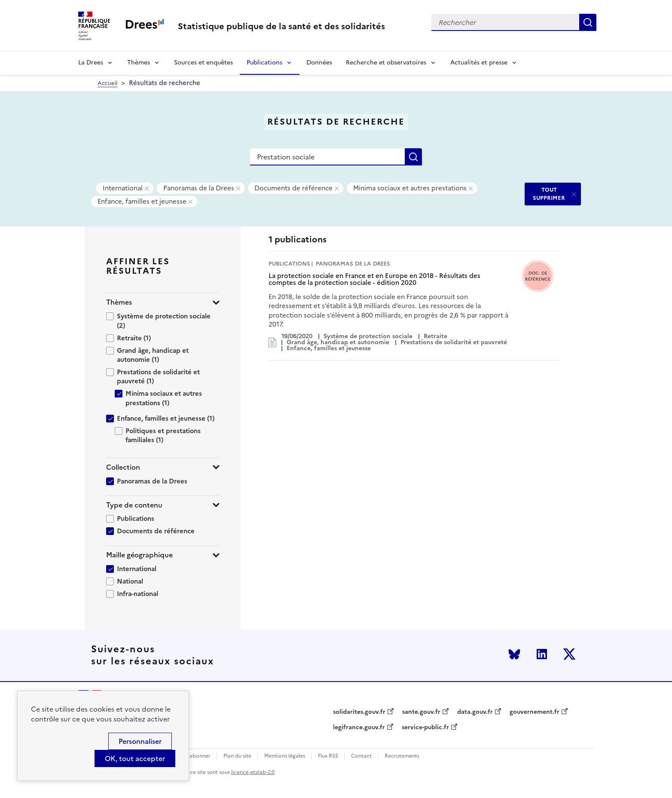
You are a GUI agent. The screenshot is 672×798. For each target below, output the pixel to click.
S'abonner (198, 756)
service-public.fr (425, 728)
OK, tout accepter (135, 758)
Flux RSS (328, 756)
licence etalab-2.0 (253, 772)
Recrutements (402, 756)
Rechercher (588, 22)
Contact (361, 756)
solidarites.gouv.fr (359, 712)
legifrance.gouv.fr (359, 728)
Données (319, 63)
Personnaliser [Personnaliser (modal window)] (140, 741)
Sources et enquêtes (203, 63)
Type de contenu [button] (134, 505)
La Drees (91, 63)
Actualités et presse (479, 63)
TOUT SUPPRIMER (549, 194)
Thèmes (139, 63)
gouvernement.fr (535, 712)
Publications (264, 63)
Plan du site (237, 756)
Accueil (107, 83)
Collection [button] (123, 467)
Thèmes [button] (119, 302)
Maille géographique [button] (139, 555)
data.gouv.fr (475, 712)
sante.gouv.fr (421, 712)
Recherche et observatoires (386, 63)
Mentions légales (285, 756)
